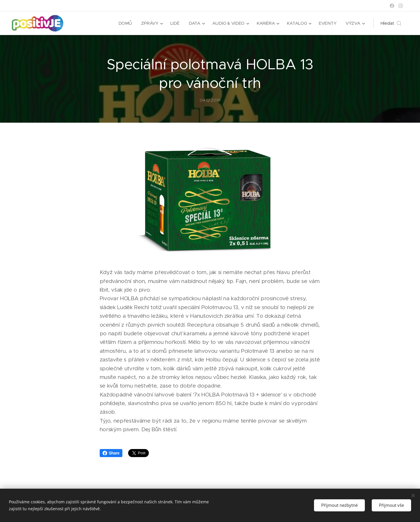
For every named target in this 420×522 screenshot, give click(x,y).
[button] (391, 23)
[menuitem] (125, 23)
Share (111, 453)
